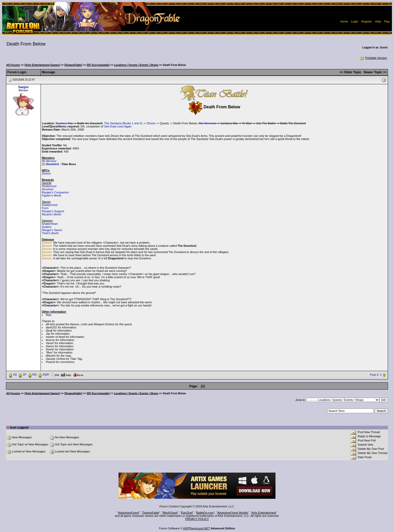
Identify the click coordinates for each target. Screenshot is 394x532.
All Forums (13, 65)
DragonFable (151, 513)
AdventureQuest (128, 513)
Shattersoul (49, 186)
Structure (48, 189)
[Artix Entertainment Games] (42, 65)
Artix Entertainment (264, 513)
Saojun (23, 87)
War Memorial (207, 123)
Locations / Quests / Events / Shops (136, 65)
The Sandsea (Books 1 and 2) (123, 123)
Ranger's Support (53, 211)
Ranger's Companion (55, 192)
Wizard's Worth (52, 214)
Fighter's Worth (52, 195)
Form (45, 208)
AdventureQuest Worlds (233, 513)
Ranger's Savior (52, 230)
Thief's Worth (50, 233)
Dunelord (52, 164)
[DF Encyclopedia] (98, 65)
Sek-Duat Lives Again (118, 126)
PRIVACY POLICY (197, 519)
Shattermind (50, 205)
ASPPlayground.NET (197, 528)
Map (49, 315)
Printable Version (373, 58)
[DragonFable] (73, 65)
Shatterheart (50, 224)
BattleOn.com (205, 513)
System (47, 227)
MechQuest (170, 513)
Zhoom (151, 123)
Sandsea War (64, 123)
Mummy (51, 161)
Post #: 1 (376, 375)
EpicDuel (187, 513)
